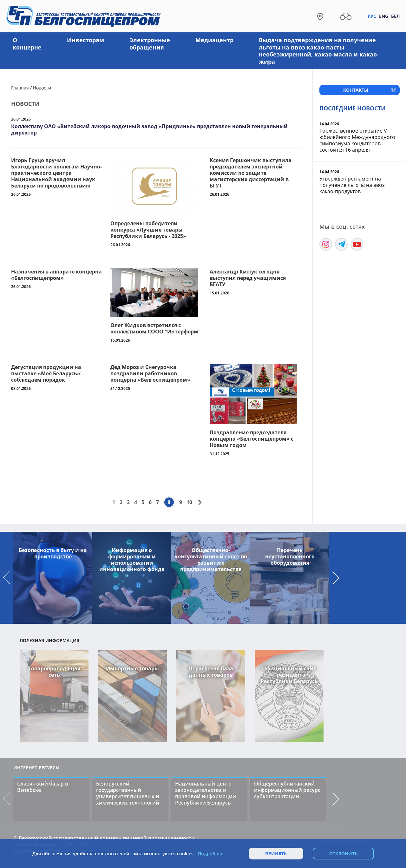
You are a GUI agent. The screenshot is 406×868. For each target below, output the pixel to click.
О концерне (27, 44)
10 (189, 502)
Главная (20, 88)
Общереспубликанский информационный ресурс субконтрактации (287, 790)
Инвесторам (85, 40)
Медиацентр (214, 40)
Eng (384, 16)
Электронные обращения (150, 44)
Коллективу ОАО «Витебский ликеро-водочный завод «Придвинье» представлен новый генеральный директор (149, 129)
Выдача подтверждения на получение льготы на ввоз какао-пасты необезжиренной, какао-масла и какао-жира (319, 51)
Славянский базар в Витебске (43, 787)
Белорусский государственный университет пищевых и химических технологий (128, 793)
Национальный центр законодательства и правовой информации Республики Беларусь (206, 793)
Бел (395, 16)
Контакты (356, 90)
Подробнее (211, 854)
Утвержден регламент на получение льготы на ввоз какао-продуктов (352, 185)
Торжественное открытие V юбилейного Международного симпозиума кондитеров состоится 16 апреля (357, 140)
